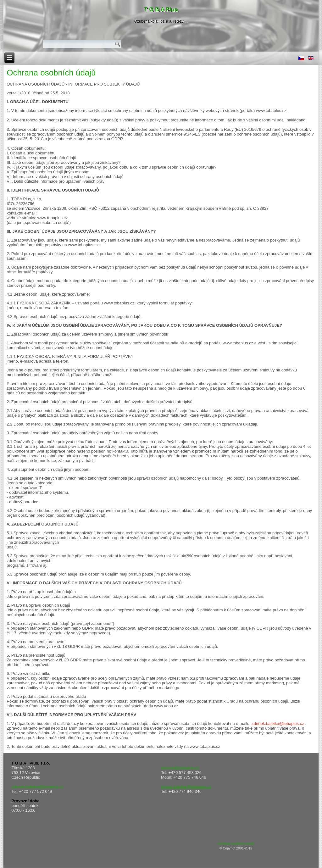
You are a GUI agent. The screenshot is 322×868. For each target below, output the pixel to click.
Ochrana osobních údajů (51, 73)
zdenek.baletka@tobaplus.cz (278, 723)
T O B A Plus (161, 9)
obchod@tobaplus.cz (180, 768)
